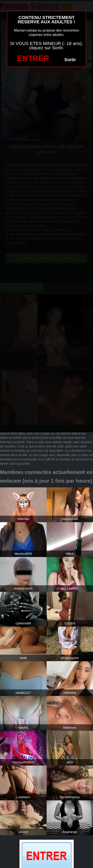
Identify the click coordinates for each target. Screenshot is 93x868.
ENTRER (33, 58)
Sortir (70, 60)
